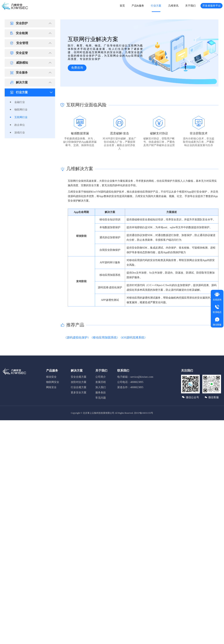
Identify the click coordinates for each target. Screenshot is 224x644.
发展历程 (101, 382)
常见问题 (101, 398)
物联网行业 (21, 110)
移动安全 (51, 377)
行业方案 (156, 6)
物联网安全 (53, 382)
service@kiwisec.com (142, 377)
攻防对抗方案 (79, 382)
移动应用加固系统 (105, 337)
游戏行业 (20, 133)
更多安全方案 (79, 393)
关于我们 (190, 6)
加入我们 (101, 387)
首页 (122, 6)
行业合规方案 (79, 387)
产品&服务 (138, 6)
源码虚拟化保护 (77, 337)
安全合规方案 (79, 377)
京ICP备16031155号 (144, 413)
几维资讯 (173, 6)
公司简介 (101, 377)
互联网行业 (21, 117)
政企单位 (20, 125)
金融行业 (20, 102)
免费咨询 (77, 68)
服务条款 (101, 393)
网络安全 (51, 387)
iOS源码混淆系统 (133, 337)
